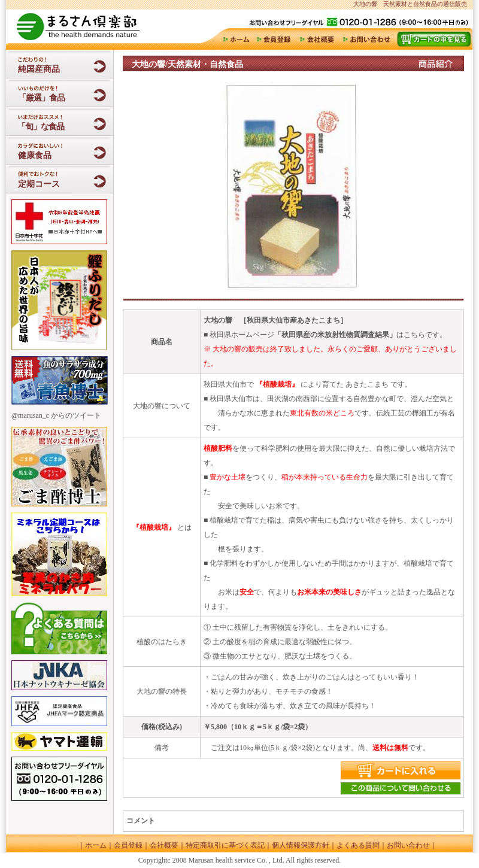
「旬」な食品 (40, 127)
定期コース (39, 184)
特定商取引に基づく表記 (225, 845)
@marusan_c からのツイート (56, 415)
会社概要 (318, 39)
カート (433, 39)
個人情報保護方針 (301, 845)
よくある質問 (358, 845)
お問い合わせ (367, 39)
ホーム (235, 39)
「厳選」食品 (41, 98)
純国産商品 (39, 69)
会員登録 (275, 39)
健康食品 (35, 155)
